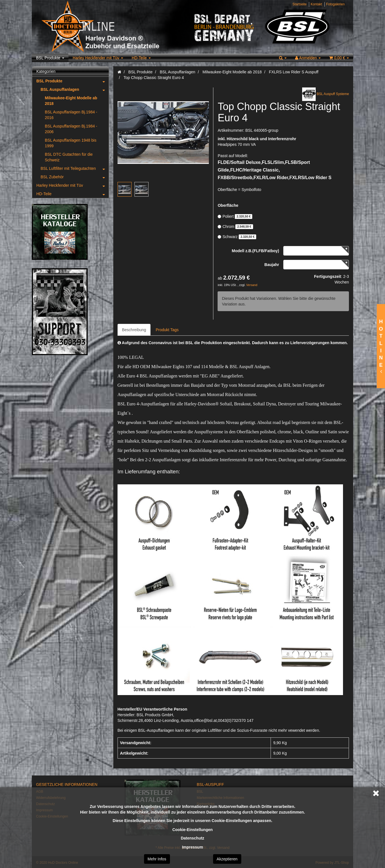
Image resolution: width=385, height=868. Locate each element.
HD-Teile (141, 58)
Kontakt (316, 4)
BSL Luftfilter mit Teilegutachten (75, 168)
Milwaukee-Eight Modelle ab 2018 (71, 101)
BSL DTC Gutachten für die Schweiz (69, 157)
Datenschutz (192, 838)
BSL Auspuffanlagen (75, 89)
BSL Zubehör (75, 177)
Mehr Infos (157, 859)
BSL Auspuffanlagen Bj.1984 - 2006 (71, 129)
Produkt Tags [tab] (167, 330)
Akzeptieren (227, 859)
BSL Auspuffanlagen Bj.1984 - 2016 (71, 115)
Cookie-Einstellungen (192, 830)
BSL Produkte (50, 58)
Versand (252, 285)
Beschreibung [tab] (134, 330)
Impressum (193, 847)
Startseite (300, 4)
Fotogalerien (335, 4)
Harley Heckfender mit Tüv (98, 58)
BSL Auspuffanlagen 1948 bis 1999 (71, 143)
